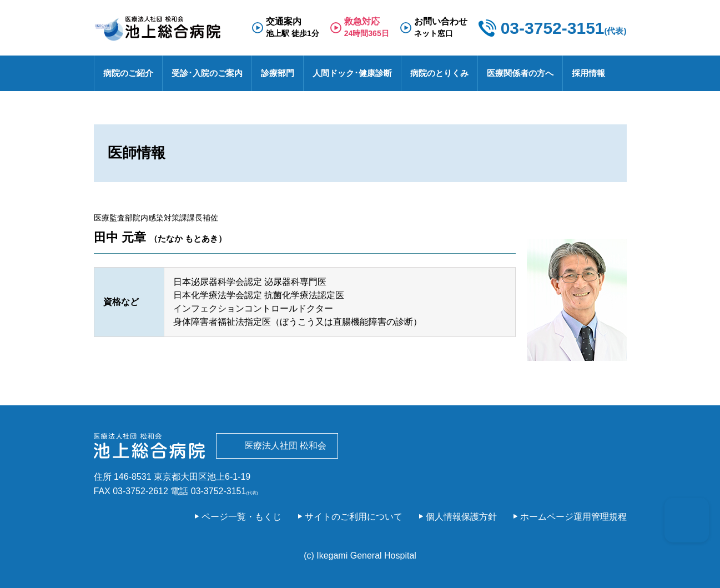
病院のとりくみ (439, 73)
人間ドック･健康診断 (352, 73)
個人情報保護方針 (461, 517)
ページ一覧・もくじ (241, 517)
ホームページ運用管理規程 (573, 517)
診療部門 (278, 73)
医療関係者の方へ (520, 73)
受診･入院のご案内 (207, 73)
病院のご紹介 (128, 73)
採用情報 (588, 73)
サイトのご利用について (354, 517)
